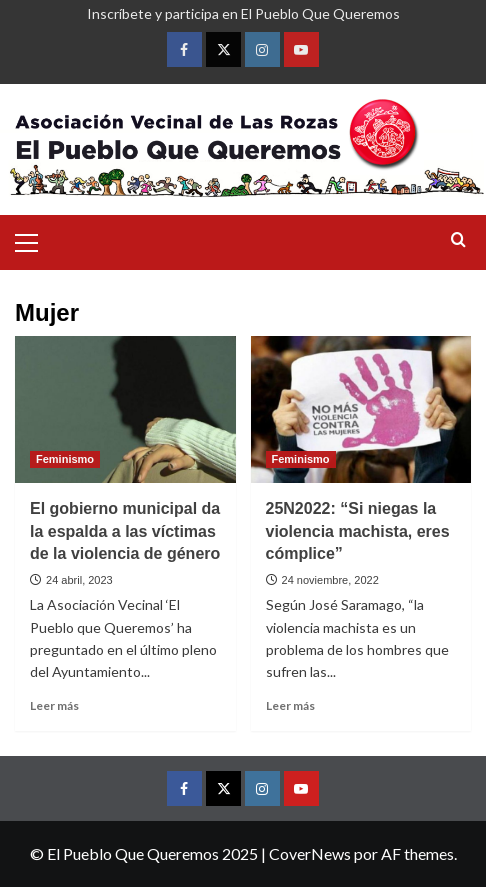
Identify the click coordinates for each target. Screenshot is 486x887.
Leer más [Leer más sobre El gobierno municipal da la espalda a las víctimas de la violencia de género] (54, 705)
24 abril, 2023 (79, 580)
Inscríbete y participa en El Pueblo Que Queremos (243, 13)
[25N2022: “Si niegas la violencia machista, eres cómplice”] (361, 409)
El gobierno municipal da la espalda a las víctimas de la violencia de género (125, 531)
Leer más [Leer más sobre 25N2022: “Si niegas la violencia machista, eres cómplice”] (290, 705)
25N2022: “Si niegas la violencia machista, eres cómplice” (358, 531)
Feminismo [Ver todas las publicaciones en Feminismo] (65, 459)
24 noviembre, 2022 (330, 580)
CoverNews (310, 853)
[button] (35, 240)
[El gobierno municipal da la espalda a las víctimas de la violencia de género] (125, 409)
